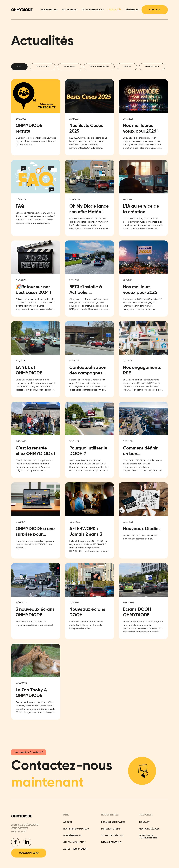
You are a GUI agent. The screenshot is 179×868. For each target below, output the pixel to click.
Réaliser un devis (29, 853)
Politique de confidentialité (148, 837)
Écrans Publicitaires (113, 822)
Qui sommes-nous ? (93, 10)
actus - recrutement (76, 849)
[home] (22, 10)
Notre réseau (70, 10)
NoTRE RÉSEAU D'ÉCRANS (76, 829)
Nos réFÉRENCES (72, 836)
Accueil (68, 822)
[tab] (19, 67)
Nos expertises (49, 10)
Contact (155, 10)
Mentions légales (149, 829)
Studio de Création (112, 836)
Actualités (115, 10)
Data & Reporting (111, 842)
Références (132, 10)
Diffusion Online (111, 829)
